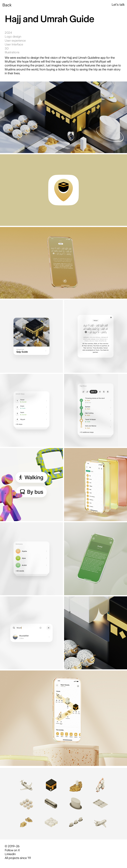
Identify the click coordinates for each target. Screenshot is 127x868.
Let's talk (118, 5)
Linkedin (10, 854)
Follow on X (12, 850)
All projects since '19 (18, 858)
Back (7, 5)
